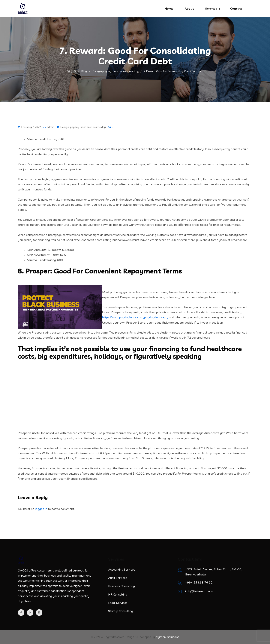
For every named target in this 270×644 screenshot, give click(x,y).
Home (169, 8)
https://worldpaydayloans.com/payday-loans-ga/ (135, 317)
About (189, 8)
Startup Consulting (121, 611)
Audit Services (118, 578)
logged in (41, 509)
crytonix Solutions (167, 637)
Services (211, 8)
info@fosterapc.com (199, 591)
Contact (236, 8)
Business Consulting (121, 586)
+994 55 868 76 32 (199, 582)
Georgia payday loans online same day (83, 127)
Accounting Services (122, 569)
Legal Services (118, 603)
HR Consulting (118, 594)
